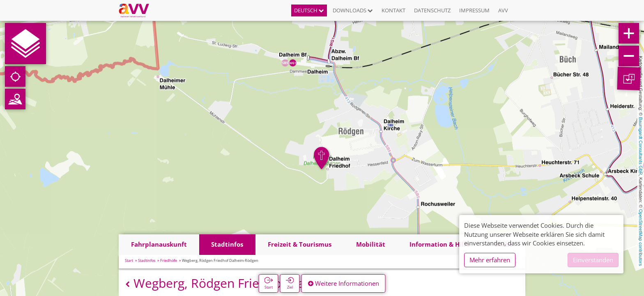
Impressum (474, 10)
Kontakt (393, 10)
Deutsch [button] (309, 10)
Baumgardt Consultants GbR (641, 146)
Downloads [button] (353, 10)
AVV (503, 10)
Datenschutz (432, 10)
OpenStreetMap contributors (641, 238)
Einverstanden (593, 260)
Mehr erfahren (490, 260)
